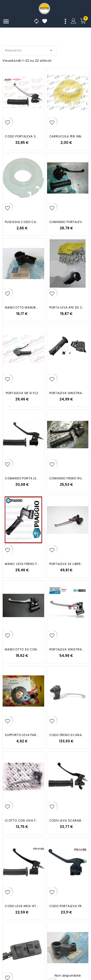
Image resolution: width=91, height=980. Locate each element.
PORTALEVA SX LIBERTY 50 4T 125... (66, 564)
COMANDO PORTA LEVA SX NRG (22, 478)
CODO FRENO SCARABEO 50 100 (66, 735)
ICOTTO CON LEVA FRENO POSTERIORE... (22, 820)
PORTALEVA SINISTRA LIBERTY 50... (66, 649)
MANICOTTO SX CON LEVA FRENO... (22, 649)
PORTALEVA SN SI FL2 (22, 393)
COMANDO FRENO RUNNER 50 (66, 478)
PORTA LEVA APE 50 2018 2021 (66, 307)
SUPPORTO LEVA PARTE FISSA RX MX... (22, 735)
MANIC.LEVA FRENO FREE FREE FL (22, 564)
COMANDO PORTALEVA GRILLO (66, 222)
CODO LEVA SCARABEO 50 (66, 820)
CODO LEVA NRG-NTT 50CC (22, 906)
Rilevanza (30, 50)
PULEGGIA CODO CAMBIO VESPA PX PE (22, 222)
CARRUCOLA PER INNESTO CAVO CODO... (66, 136)
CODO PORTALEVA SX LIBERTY (22, 136)
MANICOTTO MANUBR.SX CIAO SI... (22, 307)
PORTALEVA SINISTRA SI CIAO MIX (66, 393)
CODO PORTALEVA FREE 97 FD (66, 906)
